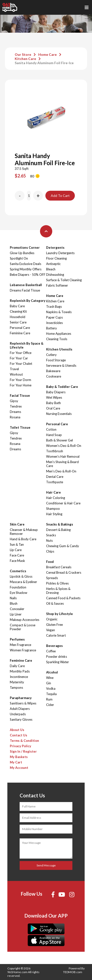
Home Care (47, 54)
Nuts (49, 541)
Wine (50, 678)
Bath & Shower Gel (59, 440)
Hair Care (53, 492)
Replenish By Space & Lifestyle (27, 345)
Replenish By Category (28, 301)
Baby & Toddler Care (62, 387)
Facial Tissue (20, 395)
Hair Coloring (56, 498)
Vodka (51, 688)
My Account (19, 768)
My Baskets (19, 757)
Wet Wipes (54, 397)
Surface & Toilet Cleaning (64, 280)
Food (50, 562)
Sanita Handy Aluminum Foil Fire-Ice (44, 63)
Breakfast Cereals (59, 567)
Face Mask (17, 561)
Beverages (54, 646)
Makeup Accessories (25, 620)
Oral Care (53, 408)
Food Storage (56, 360)
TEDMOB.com (73, 972)
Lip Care (16, 550)
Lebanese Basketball (26, 285)
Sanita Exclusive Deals (26, 264)
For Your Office (21, 353)
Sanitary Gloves (21, 719)
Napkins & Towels (59, 312)
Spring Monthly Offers (26, 269)
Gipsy (14, 401)
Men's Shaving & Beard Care (62, 464)
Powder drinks (57, 657)
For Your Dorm (20, 380)
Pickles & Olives (57, 583)
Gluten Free (54, 625)
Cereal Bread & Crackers (64, 572)
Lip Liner (16, 614)
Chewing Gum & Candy (63, 546)
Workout (16, 374)
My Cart (16, 762)
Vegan (51, 630)
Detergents (55, 248)
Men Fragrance (20, 645)
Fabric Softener (57, 285)
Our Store (23, 54)
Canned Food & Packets (63, 598)
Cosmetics (18, 571)
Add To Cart (60, 196)
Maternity (17, 682)
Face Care (17, 555)
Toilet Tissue (20, 427)
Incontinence (19, 677)
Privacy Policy (20, 746)
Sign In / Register (23, 751)
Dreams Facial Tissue (25, 290)
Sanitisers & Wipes (23, 703)
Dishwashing (55, 275)
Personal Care (20, 328)
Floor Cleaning (56, 258)
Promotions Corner (25, 248)
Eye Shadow (19, 593)
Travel (14, 369)
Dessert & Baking (58, 530)
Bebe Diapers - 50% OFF (28, 275)
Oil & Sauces (55, 603)
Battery (52, 328)
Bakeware (53, 371)
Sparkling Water (58, 662)
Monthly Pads (20, 671)
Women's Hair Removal (63, 456)
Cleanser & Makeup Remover (24, 532)
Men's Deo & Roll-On (61, 471)
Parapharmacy (21, 698)
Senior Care (18, 322)
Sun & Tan (17, 544)
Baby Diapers (56, 392)
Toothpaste (55, 482)
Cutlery (51, 355)
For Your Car (19, 358)
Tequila (51, 694)
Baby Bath (53, 403)
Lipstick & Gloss (21, 576)
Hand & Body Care (23, 539)
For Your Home (21, 385)
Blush (14, 603)
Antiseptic (53, 264)
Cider (50, 705)
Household (18, 317)
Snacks (51, 535)
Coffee (51, 651)
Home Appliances (59, 334)
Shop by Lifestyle (59, 614)
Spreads (52, 578)
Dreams (15, 412)
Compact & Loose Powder (23, 627)
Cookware (54, 376)
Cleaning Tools (57, 339)
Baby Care (17, 306)
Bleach (51, 269)
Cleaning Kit (18, 311)
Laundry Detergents (60, 253)
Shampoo (53, 509)
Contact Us (19, 735)
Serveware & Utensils (61, 366)
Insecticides (54, 323)
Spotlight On (19, 258)
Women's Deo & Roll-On (64, 446)
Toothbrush (55, 451)
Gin (49, 683)
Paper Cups (54, 317)
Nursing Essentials (59, 414)
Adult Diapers (20, 709)
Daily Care (17, 666)
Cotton (51, 429)
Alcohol (52, 672)
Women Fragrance (23, 650)
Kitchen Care (25, 59)
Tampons (16, 687)
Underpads (18, 714)
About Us (17, 730)
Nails (13, 598)
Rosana (15, 417)
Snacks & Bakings (60, 524)
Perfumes (17, 639)
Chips (50, 551)
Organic (52, 619)
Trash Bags (54, 307)
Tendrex (16, 406)
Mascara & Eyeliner (23, 582)
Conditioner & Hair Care (63, 503)
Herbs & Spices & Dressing (58, 591)
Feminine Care (20, 333)
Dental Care (55, 477)
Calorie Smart (56, 635)
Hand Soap (54, 435)
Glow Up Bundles (22, 253)
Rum (49, 699)
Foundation (18, 587)
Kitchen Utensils (59, 349)
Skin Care (17, 524)
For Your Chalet (21, 364)
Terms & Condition (24, 741)
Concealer (17, 609)
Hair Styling (54, 514)
